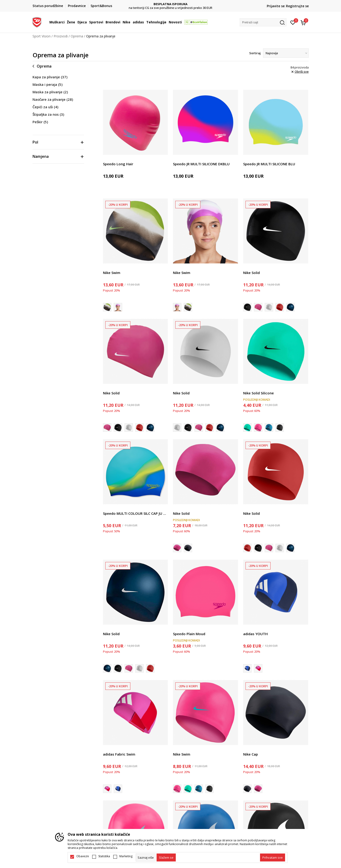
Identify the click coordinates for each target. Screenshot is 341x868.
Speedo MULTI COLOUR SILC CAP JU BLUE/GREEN (136, 513)
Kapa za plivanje (50, 77)
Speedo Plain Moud (189, 634)
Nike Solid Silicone (258, 393)
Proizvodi (61, 36)
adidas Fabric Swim (119, 754)
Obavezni (83, 856)
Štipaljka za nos (48, 114)
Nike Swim (112, 273)
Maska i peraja (48, 84)
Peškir (40, 122)
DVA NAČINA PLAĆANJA (170, 4)
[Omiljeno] (293, 22)
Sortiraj (255, 53)
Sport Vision (42, 36)
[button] (263, 22)
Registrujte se (297, 6)
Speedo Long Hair (118, 164)
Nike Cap (251, 754)
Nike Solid (251, 273)
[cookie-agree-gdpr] (166, 857)
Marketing (126, 856)
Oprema (77, 36)
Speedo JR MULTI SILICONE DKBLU (201, 164)
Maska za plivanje (50, 92)
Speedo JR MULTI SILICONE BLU (269, 164)
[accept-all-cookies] (273, 857)
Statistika (104, 856)
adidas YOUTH (255, 634)
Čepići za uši (45, 107)
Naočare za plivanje (53, 99)
